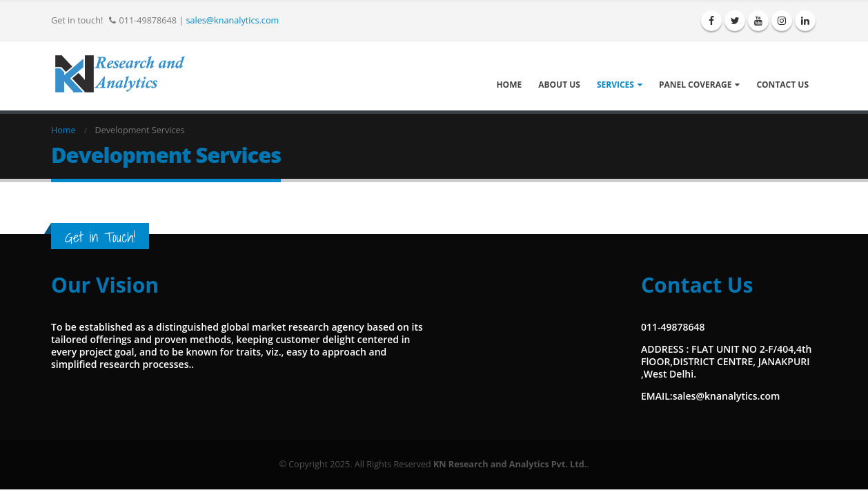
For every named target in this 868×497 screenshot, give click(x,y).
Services (615, 85)
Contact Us (782, 85)
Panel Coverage (696, 85)
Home (509, 85)
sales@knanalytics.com (232, 20)
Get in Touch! (100, 237)
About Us (559, 85)
